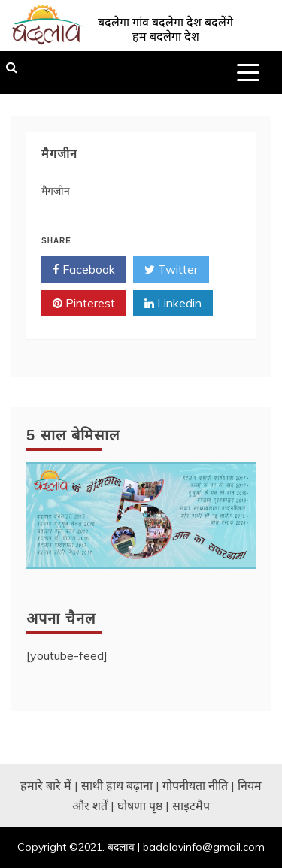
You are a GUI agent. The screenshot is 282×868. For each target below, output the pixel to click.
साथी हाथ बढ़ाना (117, 785)
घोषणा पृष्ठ (140, 806)
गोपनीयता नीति (195, 785)
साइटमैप (191, 806)
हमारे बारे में (46, 785)
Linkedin (173, 304)
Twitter (171, 270)
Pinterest (84, 304)
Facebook (84, 270)
